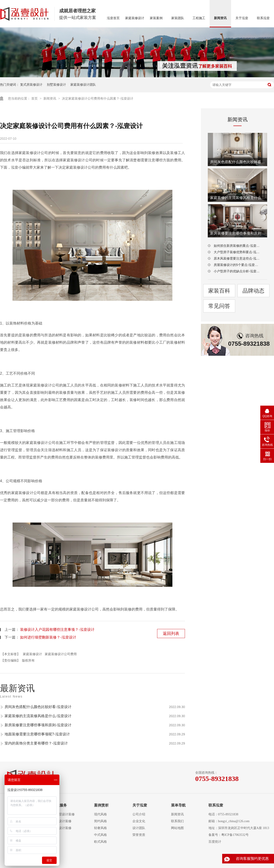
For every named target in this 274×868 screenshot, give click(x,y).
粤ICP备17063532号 (235, 835)
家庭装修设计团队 (83, 85)
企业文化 (139, 821)
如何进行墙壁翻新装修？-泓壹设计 (48, 637)
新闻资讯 (220, 18)
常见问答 (219, 306)
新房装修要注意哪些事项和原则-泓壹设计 (38, 725)
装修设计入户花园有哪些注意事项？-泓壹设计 (57, 630)
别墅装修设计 (56, 85)
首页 (35, 98)
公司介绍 (139, 814)
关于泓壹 (242, 18)
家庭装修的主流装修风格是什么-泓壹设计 (38, 716)
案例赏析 (101, 805)
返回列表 (171, 634)
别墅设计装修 (62, 828)
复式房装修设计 (31, 85)
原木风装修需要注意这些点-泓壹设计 (237, 258)
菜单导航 (178, 805)
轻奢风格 (100, 828)
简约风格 (100, 821)
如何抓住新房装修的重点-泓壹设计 (237, 246)
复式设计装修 (62, 821)
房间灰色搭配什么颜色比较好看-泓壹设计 (38, 707)
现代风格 (100, 814)
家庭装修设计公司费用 (61, 654)
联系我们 (177, 821)
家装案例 (156, 18)
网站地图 (177, 828)
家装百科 (219, 291)
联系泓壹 (263, 18)
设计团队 (139, 828)
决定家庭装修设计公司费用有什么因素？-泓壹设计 (98, 98)
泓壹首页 (113, 18)
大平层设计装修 (63, 814)
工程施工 (199, 18)
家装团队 (178, 18)
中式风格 (100, 835)
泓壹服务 (60, 805)
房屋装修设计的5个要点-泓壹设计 (237, 265)
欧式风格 (100, 842)
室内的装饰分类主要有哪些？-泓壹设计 (36, 743)
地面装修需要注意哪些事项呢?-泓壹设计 (37, 734)
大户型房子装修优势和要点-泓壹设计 (237, 252)
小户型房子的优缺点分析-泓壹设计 (237, 271)
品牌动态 (253, 291)
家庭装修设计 (135, 18)
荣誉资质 (139, 835)
